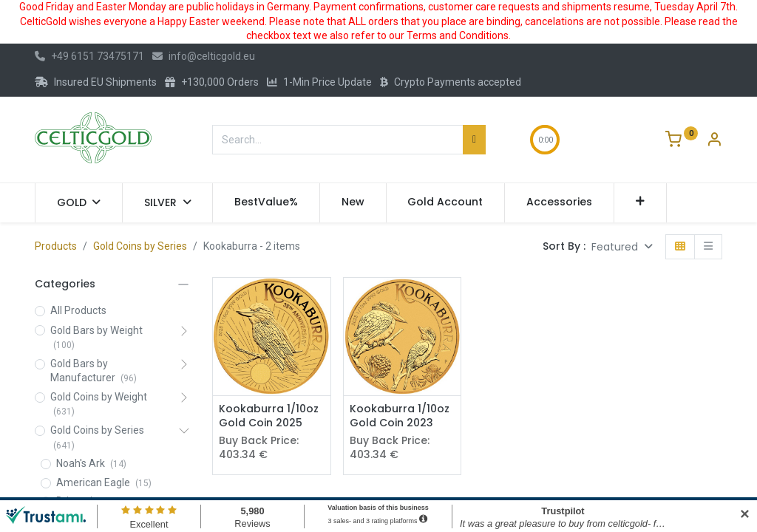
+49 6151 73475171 (89, 56)
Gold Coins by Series (140, 246)
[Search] (474, 140)
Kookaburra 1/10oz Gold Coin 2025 (269, 416)
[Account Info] (714, 141)
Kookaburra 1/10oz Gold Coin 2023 (400, 416)
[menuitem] (266, 202)
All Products (78, 310)
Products (56, 246)
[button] (641, 202)
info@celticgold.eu (204, 56)
